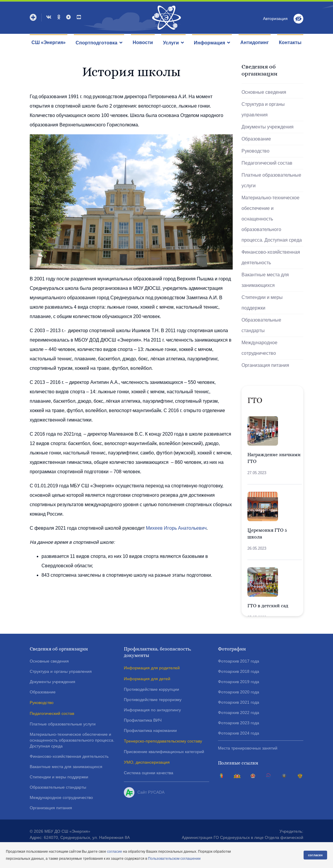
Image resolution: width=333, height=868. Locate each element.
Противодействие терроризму (153, 700)
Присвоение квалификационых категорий (164, 752)
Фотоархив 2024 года (239, 733)
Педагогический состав (267, 163)
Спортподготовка (96, 43)
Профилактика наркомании (150, 730)
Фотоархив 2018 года (239, 671)
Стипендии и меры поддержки (262, 303)
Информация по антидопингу (152, 710)
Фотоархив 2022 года (239, 713)
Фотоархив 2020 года (239, 692)
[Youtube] (79, 17)
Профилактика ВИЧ (143, 720)
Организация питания (265, 365)
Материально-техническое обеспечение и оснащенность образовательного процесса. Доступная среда (272, 219)
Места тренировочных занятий (248, 748)
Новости (143, 42)
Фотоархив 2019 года (239, 682)
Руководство (255, 151)
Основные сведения (264, 92)
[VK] (49, 17)
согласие (115, 852)
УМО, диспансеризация (147, 762)
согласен (315, 855)
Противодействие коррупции (151, 689)
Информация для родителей (152, 668)
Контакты (290, 42)
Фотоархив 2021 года (239, 702)
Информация (209, 43)
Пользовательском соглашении (174, 859)
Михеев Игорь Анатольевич (176, 528)
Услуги (171, 43)
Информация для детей (147, 679)
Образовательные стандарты (261, 325)
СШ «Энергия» (49, 42)
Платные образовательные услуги (271, 180)
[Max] (69, 17)
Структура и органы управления (263, 109)
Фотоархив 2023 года (239, 723)
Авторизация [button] (275, 19)
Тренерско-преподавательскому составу (163, 741)
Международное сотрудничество (259, 348)
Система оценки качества (149, 773)
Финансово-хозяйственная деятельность (271, 257)
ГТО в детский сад (268, 606)
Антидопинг (255, 42)
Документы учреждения (268, 127)
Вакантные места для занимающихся (265, 280)
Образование (256, 139)
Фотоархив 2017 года (239, 661)
